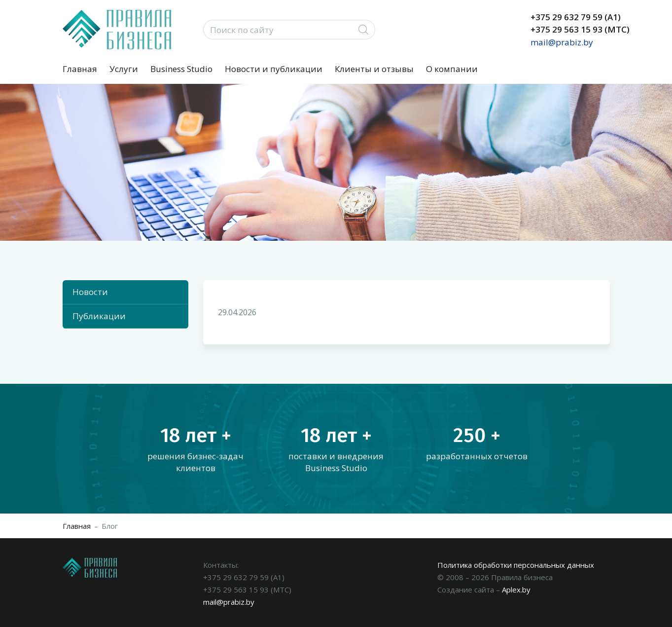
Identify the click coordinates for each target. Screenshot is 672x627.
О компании (452, 69)
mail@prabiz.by (562, 42)
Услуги (124, 69)
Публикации (99, 316)
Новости (90, 292)
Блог (110, 526)
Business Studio (181, 69)
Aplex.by (516, 590)
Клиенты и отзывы (374, 69)
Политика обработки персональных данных (516, 565)
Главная (80, 69)
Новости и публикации (274, 69)
